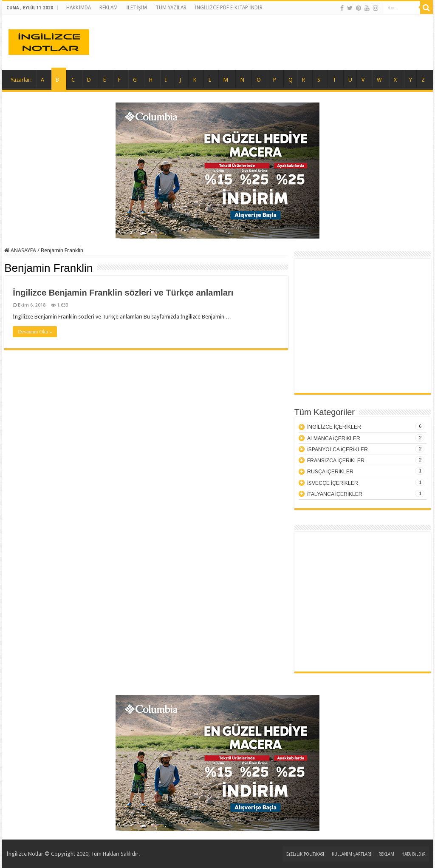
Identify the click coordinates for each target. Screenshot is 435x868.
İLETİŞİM (137, 8)
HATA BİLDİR (414, 854)
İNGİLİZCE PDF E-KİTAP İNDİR (229, 8)
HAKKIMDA (79, 8)
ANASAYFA (20, 250)
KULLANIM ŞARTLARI (352, 854)
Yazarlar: (21, 80)
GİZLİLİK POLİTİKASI (305, 854)
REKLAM (109, 8)
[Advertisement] (362, 329)
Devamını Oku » (35, 332)
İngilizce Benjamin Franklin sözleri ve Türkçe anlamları (123, 293)
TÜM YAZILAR (171, 8)
